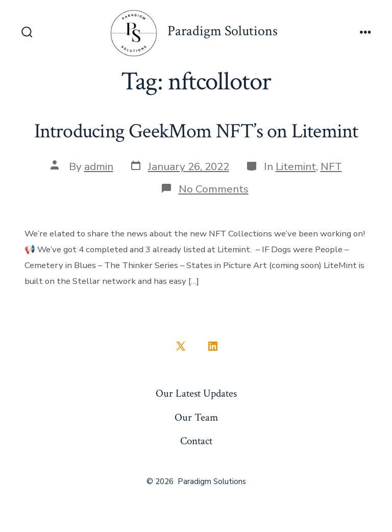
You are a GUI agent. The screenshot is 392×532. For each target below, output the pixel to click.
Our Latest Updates (196, 393)
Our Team (196, 417)
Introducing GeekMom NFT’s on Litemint (196, 131)
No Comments (214, 189)
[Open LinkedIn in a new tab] (213, 346)
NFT (331, 166)
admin (99, 166)
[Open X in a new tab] (181, 346)
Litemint (296, 166)
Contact (196, 441)
